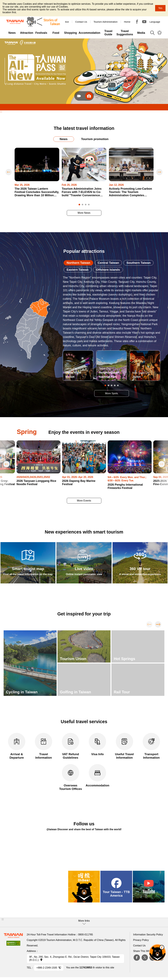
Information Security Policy (148, 935)
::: (1, 112)
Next (155, 71)
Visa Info (97, 744)
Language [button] (155, 22)
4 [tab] (89, 205)
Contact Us (139, 946)
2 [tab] (83, 205)
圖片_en (89, 96)
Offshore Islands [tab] (108, 270)
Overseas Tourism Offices (70, 777)
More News (84, 213)
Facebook (137, 958)
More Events (84, 501)
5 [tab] (118, 385)
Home (127, 22)
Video (79, 96)
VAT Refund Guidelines (71, 746)
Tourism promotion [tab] (95, 139)
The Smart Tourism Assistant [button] (157, 953)
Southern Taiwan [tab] (139, 263)
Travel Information (44, 746)
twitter (145, 958)
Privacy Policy (141, 940)
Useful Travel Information (124, 746)
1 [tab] (79, 205)
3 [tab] (86, 205)
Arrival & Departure (17, 746)
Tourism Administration (106, 22)
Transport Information (151, 746)
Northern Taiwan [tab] (78, 263)
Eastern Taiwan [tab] (78, 270)
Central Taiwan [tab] (108, 263)
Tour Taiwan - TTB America (137, 22)
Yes (160, 8)
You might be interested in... (160, 33)
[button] (84, 922)
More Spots (112, 393)
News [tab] (64, 139)
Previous (13, 71)
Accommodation (97, 776)
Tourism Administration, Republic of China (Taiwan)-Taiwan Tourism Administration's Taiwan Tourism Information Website (15, 22)
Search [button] (152, 33)
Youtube (144, 22)
